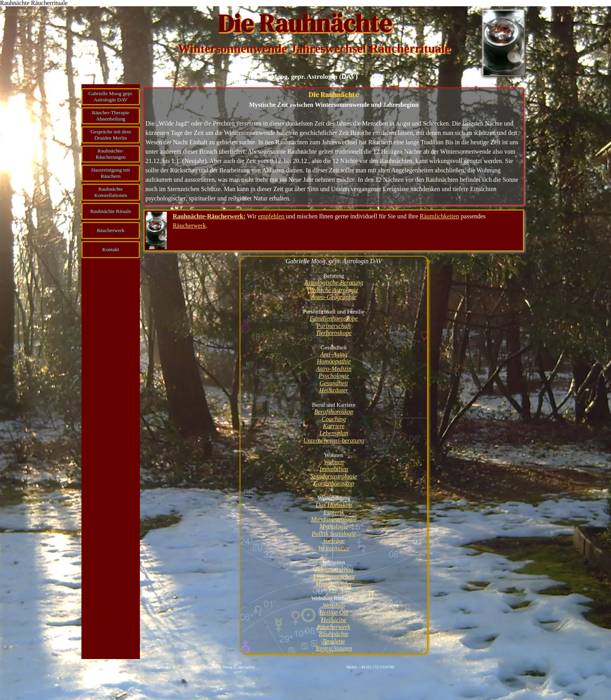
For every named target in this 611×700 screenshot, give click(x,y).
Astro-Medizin (334, 369)
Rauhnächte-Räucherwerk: (209, 216)
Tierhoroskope (334, 333)
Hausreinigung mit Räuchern (111, 173)
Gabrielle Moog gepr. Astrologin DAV (111, 97)
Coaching (334, 419)
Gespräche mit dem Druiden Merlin (111, 135)
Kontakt (163, 667)
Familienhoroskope (334, 318)
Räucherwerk (110, 230)
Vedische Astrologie (334, 290)
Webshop (334, 605)
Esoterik (334, 512)
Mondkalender (334, 584)
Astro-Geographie (334, 297)
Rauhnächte (334, 634)
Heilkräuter (334, 390)
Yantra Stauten (334, 648)
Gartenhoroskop (334, 483)
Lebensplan (334, 433)
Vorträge (334, 541)
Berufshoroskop (334, 412)
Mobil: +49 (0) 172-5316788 (370, 667)
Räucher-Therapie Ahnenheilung (111, 116)
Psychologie (334, 376)
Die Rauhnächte (305, 23)
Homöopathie (334, 361)
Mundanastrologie (334, 519)
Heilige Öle (334, 612)
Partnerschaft (334, 326)
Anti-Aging (334, 354)
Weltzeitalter (334, 548)
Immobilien (334, 469)
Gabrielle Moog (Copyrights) (230, 667)
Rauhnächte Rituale (111, 211)
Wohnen (334, 462)
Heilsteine (334, 620)
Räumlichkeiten (439, 216)
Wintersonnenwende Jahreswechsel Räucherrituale (314, 48)
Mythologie (334, 526)
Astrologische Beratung (334, 283)
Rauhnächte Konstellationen (111, 192)
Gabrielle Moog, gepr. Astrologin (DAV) (300, 76)
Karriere (334, 426)
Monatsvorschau (334, 577)
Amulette (334, 641)
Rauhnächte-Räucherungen (111, 154)
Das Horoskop (334, 505)
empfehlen (272, 216)
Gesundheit (334, 383)
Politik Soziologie (334, 534)
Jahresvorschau (334, 570)
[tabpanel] (334, 146)
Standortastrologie (334, 476)
